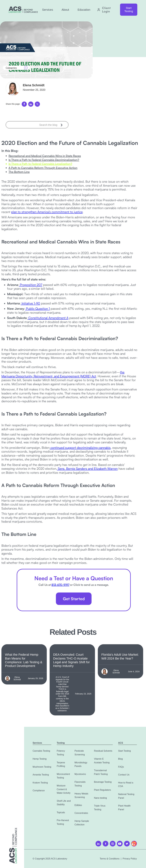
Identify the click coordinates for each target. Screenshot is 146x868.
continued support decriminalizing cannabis (80, 448)
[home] (23, 10)
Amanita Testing (41, 775)
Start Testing (129, 10)
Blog (120, 759)
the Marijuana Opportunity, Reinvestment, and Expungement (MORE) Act (63, 374)
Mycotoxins (80, 774)
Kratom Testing (40, 783)
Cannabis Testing (41, 751)
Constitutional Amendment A (48, 318)
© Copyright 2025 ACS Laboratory (50, 859)
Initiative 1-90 (30, 303)
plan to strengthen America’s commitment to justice (47, 212)
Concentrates (81, 813)
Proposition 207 (31, 285)
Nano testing (100, 798)
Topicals (61, 812)
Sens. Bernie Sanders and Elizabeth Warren (87, 469)
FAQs (121, 767)
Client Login (106, 10)
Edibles (78, 805)
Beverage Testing (103, 782)
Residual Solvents (103, 751)
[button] (48, 10)
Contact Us (124, 775)
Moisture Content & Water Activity (64, 789)
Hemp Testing (40, 759)
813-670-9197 (60, 585)
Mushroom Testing (42, 767)
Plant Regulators (102, 790)
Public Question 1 (37, 309)
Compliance (39, 790)
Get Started (74, 599)
